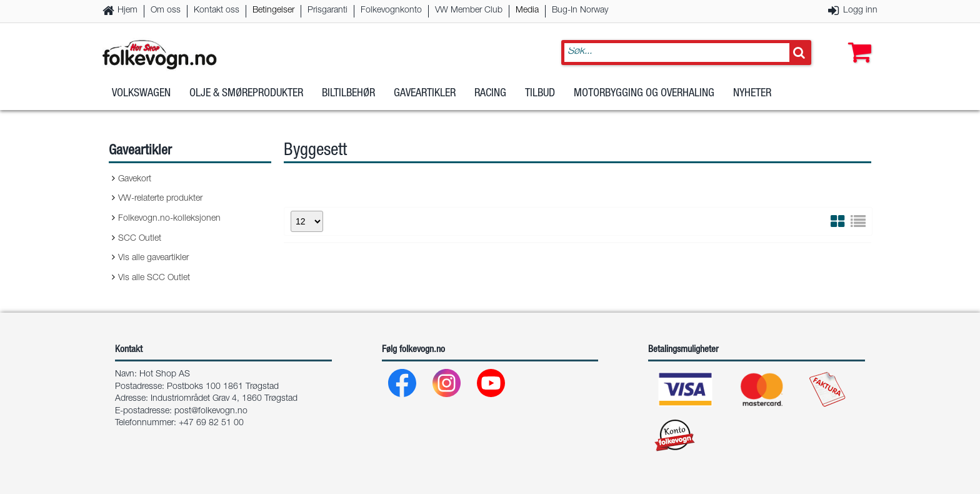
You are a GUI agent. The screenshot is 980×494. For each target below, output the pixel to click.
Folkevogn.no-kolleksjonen (169, 219)
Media (527, 11)
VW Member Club (469, 11)
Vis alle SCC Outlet (154, 278)
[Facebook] (403, 386)
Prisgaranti (327, 11)
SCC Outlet (140, 239)
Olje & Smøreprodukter (246, 99)
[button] (857, 42)
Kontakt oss (217, 11)
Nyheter (752, 99)
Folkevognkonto (391, 11)
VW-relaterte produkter (160, 199)
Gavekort (135, 179)
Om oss (166, 11)
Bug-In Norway (580, 11)
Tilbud (540, 99)
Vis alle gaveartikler (153, 258)
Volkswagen (141, 99)
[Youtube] (492, 386)
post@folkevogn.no (211, 411)
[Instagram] (447, 386)
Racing (490, 99)
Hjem (127, 11)
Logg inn (860, 11)
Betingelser (273, 11)
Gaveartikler (425, 99)
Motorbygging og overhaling (644, 99)
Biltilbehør (348, 99)
